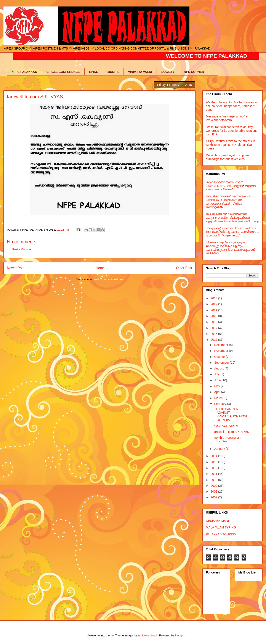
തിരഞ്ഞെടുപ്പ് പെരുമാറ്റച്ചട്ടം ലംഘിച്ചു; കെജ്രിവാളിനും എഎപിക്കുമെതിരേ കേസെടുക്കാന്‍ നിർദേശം (230, 248)
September (222, 363)
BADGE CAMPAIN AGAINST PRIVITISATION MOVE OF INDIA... (231, 414)
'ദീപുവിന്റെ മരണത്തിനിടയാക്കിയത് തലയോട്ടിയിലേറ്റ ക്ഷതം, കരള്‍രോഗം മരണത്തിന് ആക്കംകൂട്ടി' (232, 232)
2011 (214, 474)
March (219, 398)
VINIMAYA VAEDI (140, 72)
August (219, 368)
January (220, 449)
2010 (214, 480)
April (218, 392)
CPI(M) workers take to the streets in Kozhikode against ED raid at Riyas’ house (230, 145)
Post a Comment (23, 249)
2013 (214, 462)
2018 (214, 322)
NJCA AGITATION (226, 426)
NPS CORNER (194, 72)
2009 (214, 486)
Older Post (184, 268)
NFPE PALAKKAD (24, 72)
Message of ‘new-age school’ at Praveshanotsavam (227, 118)
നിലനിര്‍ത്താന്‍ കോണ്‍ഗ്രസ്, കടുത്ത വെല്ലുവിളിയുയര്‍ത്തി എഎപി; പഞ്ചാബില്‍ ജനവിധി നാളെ (232, 218)
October (220, 357)
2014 (214, 456)
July (217, 374)
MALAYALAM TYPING (221, 527)
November (221, 351)
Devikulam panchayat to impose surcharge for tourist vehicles (227, 157)
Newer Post (16, 268)
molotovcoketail (148, 635)
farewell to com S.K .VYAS (231, 432)
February (221, 404)
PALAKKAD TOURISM (221, 534)
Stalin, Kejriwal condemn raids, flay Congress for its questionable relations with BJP (232, 131)
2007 (214, 497)
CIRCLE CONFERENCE (63, 72)
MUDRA (113, 72)
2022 (214, 304)
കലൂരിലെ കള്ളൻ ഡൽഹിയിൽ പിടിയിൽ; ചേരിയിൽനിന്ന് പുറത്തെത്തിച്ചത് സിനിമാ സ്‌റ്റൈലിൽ (228, 202)
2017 (214, 328)
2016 (214, 334)
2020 (214, 316)
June (218, 380)
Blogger (179, 635)
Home (100, 268)
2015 (214, 340)
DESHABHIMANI (217, 521)
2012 (214, 468)
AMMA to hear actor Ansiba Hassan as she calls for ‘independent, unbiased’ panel (232, 106)
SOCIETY (168, 72)
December (221, 345)
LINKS (94, 72)
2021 (214, 310)
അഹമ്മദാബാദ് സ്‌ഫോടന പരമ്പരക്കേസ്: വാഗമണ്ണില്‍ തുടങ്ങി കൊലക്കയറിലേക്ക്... (231, 186)
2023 (214, 298)
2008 (214, 491)
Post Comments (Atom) (108, 279)
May (217, 386)
